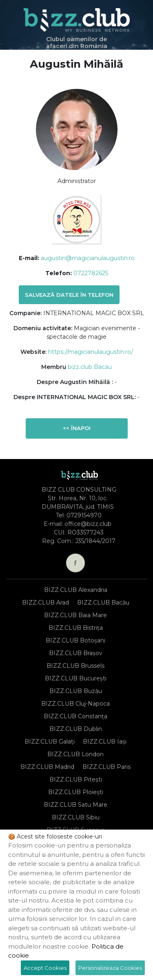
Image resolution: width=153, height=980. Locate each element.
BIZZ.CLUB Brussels (75, 666)
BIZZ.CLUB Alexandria (76, 590)
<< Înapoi (77, 428)
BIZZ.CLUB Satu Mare (75, 805)
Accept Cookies (45, 968)
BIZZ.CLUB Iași (105, 742)
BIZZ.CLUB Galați (50, 742)
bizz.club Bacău (90, 367)
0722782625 (91, 273)
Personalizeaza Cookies (110, 968)
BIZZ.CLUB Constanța (75, 716)
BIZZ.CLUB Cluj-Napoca (75, 704)
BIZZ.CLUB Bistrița (76, 628)
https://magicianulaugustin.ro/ (91, 352)
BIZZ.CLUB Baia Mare (75, 615)
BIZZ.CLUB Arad (45, 603)
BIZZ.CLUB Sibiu (76, 817)
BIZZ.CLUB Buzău (76, 691)
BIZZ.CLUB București (76, 678)
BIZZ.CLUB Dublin (76, 729)
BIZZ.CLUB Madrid (47, 767)
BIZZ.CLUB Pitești (76, 779)
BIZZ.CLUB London (75, 754)
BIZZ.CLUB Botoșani (75, 640)
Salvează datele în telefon (69, 295)
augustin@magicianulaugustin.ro (88, 258)
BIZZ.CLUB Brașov (76, 653)
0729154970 (84, 515)
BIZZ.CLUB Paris (106, 767)
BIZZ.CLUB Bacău (103, 603)
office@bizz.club (88, 524)
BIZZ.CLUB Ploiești (76, 792)
